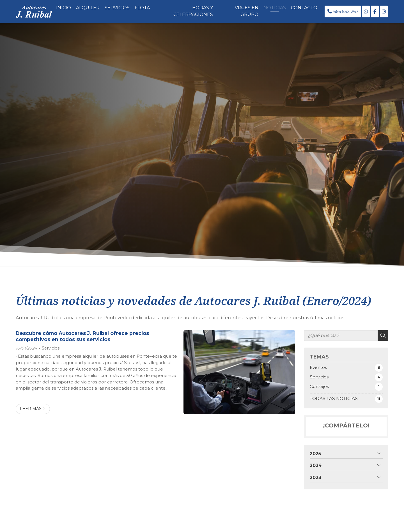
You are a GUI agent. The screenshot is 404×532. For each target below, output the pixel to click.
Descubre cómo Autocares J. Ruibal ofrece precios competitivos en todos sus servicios (82, 336)
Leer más (31, 409)
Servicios (51, 348)
